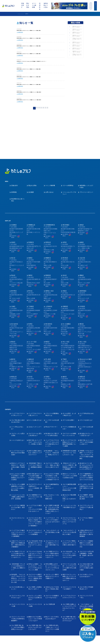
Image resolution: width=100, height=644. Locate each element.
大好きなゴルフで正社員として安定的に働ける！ (52, 559)
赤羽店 (65, 212)
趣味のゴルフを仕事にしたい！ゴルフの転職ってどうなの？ (35, 589)
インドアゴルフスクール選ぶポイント (35, 384)
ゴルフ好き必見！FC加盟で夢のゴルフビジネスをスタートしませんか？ (35, 514)
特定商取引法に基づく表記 (18, 170)
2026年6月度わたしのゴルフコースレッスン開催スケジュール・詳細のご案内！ (39, 39)
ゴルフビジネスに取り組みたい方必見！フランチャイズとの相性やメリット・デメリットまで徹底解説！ (35, 492)
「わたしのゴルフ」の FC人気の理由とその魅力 (52, 502)
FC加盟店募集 (91, 6)
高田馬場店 (83, 261)
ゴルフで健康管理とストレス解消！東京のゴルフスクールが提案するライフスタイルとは (86, 447)
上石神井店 (49, 277)
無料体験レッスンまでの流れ (86, 157)
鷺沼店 (82, 294)
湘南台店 (31, 329)
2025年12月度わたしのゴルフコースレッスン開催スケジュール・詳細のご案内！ (39, 98)
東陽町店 (48, 228)
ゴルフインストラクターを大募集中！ (69, 558)
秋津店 (30, 294)
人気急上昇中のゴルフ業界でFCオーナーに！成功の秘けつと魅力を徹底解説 (87, 503)
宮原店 (47, 347)
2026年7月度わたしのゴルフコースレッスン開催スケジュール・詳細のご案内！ (39, 31)
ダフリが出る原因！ (69, 390)
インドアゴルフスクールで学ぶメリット (18, 384)
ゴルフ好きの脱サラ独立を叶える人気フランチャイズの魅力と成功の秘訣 (86, 537)
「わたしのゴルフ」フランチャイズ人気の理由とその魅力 (69, 502)
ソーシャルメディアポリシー (69, 163)
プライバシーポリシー (86, 162)
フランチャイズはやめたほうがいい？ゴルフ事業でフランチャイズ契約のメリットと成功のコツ (35, 525)
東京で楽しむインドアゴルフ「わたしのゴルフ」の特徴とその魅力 (35, 412)
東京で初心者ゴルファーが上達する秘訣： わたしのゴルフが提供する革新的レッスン (35, 447)
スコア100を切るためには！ (87, 384)
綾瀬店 (82, 212)
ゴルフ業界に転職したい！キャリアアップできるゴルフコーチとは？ (69, 577)
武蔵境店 (65, 277)
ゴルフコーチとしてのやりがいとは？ (18, 567)
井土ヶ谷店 (66, 312)
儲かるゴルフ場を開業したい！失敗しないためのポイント (69, 468)
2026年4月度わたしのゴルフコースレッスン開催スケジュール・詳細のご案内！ (39, 56)
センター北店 (32, 312)
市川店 (30, 347)
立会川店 (82, 228)
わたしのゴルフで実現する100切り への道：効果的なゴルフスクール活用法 (18, 447)
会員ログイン (95, 6)
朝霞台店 (82, 347)
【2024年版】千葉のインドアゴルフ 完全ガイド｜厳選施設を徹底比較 (35, 436)
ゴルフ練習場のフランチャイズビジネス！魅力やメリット (35, 467)
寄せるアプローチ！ (51, 397)
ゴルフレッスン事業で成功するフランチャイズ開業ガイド (52, 547)
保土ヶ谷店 (83, 312)
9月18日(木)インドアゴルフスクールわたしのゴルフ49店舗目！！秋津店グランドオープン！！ (77, 97)
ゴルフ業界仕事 (50, 574)
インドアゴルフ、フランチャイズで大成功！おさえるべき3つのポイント (53, 491)
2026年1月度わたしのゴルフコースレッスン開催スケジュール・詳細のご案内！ (39, 90)
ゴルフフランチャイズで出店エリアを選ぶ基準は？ (86, 477)
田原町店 (31, 212)
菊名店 (13, 312)
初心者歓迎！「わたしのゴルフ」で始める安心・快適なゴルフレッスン (52, 424)
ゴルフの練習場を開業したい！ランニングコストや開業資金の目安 (69, 457)
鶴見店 (47, 312)
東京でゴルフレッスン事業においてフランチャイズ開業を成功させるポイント (69, 548)
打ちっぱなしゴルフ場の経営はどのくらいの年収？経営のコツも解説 (86, 457)
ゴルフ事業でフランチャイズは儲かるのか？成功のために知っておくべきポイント (18, 524)
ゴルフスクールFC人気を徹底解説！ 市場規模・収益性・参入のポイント (87, 524)
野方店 (30, 261)
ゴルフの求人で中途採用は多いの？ (86, 558)
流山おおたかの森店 (86, 329)
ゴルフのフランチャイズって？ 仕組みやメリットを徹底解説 (35, 502)
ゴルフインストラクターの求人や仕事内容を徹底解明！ (18, 589)
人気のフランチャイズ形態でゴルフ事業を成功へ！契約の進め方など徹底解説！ (18, 514)
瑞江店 (13, 228)
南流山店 (14, 347)
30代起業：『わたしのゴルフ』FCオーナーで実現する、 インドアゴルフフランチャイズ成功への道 (18, 548)
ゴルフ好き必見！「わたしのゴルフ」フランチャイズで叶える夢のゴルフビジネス (69, 524)
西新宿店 (48, 245)
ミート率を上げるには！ (17, 398)
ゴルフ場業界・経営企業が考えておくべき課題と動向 (86, 467)
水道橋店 (14, 195)
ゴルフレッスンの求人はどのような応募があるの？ (35, 568)
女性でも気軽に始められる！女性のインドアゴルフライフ (35, 423)
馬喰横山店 (32, 195)
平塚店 (65, 329)
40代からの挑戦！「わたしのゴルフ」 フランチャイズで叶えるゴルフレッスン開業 (35, 537)
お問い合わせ (49, 162)
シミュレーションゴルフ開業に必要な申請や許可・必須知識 (18, 467)
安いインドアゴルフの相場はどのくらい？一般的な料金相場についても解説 (69, 413)
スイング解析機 (50, 156)
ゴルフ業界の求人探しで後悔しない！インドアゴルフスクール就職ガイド (52, 598)
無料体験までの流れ (46, 5)
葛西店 (30, 228)
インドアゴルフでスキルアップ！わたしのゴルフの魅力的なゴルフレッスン (52, 413)
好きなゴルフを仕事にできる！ (86, 588)
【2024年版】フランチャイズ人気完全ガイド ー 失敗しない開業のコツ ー (18, 537)
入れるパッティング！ (35, 397)
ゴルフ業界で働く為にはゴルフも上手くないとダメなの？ (35, 597)
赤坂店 (13, 212)
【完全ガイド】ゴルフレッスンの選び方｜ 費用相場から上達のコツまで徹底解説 (69, 436)
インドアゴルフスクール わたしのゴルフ (24, 14)
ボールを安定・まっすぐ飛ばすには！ (69, 384)
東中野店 (14, 261)
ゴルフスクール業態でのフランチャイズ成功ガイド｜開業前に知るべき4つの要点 (35, 548)
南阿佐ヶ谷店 (49, 261)
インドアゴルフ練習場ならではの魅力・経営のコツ (18, 477)
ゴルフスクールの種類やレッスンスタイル (69, 405)
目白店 (65, 245)
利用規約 (71, 641)
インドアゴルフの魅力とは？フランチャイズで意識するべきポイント (35, 478)
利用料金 (40, 6)
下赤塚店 (31, 277)
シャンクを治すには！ (18, 410)
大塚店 (13, 277)
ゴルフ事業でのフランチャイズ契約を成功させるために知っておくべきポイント (52, 524)
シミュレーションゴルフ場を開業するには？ (69, 476)
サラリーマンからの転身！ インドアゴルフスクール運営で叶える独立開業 (69, 537)
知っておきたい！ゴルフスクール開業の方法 (52, 467)
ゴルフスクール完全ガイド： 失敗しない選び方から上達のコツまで (52, 435)
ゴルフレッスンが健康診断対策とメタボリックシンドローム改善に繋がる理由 (18, 457)
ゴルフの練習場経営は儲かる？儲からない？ (52, 456)
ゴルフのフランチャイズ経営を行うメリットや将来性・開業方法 (35, 457)
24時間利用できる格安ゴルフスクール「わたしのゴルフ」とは (69, 423)
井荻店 (65, 261)
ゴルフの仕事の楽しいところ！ (18, 558)
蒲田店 (30, 245)
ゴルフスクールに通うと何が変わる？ (35, 405)
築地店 (82, 195)
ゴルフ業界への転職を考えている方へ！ (35, 558)
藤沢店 (13, 329)
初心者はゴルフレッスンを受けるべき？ (86, 405)
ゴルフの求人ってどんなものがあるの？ (86, 546)
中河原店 (82, 277)
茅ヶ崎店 (48, 329)
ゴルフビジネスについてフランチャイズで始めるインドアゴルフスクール (69, 491)
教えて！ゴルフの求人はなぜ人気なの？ (52, 588)
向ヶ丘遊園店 (67, 294)
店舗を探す (22, 5)
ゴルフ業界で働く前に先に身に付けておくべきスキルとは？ (69, 589)
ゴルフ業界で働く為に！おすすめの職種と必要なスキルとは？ (18, 597)
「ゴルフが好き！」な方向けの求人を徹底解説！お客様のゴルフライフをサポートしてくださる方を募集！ (86, 578)
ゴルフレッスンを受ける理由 (18, 405)
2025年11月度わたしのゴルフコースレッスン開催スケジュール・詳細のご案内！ (39, 107)
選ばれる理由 (28, 5)
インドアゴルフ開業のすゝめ (86, 489)
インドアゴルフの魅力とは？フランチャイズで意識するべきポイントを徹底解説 (18, 503)
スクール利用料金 (68, 156)
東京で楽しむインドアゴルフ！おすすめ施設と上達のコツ (86, 412)
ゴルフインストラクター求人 (86, 567)
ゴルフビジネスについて (18, 489)
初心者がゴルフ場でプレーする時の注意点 (52, 405)
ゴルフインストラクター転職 (35, 575)
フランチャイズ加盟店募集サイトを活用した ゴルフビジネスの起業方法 (86, 514)
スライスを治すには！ (86, 390)
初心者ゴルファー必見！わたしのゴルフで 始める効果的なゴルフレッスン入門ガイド (86, 436)
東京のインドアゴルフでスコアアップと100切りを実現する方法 (70, 446)
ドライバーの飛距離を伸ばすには (52, 384)
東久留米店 (49, 294)
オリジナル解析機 (34, 5)
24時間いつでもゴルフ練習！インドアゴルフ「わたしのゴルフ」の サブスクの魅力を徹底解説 (86, 425)
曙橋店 (82, 245)
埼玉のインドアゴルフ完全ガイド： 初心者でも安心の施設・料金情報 (18, 436)
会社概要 (31, 162)
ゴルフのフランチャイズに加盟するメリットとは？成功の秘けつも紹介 (52, 514)
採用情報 (14, 162)
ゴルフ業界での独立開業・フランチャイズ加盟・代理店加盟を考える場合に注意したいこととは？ (52, 479)
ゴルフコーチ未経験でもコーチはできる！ (52, 567)
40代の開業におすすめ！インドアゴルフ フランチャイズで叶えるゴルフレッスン (52, 537)
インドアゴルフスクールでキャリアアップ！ (69, 567)
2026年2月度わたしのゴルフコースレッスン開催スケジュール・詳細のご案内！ (39, 82)
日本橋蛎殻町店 (50, 195)
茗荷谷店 (48, 212)
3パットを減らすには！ (35, 390)
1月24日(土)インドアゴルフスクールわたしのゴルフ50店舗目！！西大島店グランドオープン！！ (77, 59)
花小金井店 (15, 294)
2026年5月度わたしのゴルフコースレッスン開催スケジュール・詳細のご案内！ (39, 47)
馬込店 (13, 245)
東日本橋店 (66, 195)
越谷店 (65, 347)
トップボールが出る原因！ (52, 391)
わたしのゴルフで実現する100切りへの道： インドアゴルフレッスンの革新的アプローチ (52, 447)
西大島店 (65, 228)
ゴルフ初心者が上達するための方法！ (18, 391)
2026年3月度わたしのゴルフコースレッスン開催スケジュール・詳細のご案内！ (39, 74)
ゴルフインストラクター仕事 (18, 575)
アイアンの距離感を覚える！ (69, 398)
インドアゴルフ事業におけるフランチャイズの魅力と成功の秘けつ (69, 513)
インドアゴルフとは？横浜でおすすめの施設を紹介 (18, 423)
